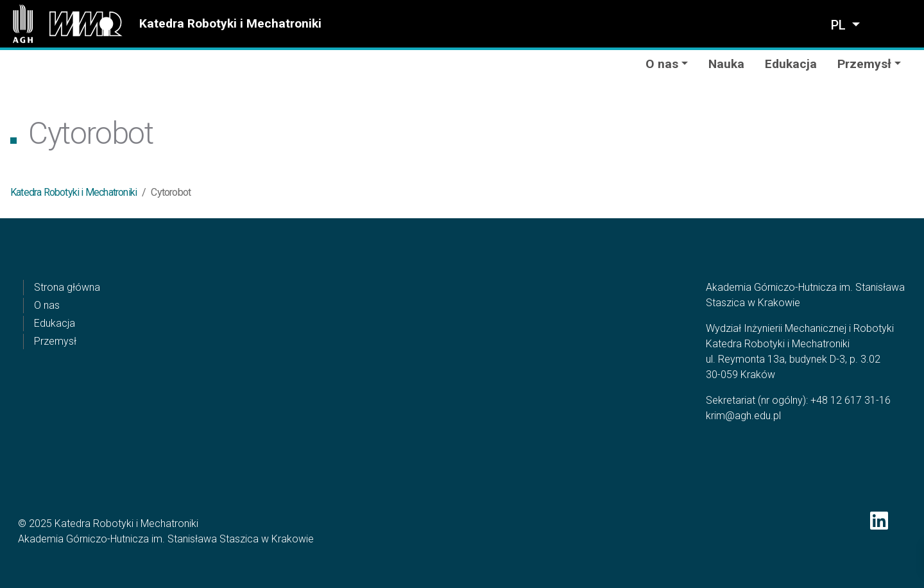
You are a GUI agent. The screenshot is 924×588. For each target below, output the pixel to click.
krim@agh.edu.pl (743, 416)
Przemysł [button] (864, 64)
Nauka (726, 64)
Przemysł (55, 341)
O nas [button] (662, 64)
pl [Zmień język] (840, 25)
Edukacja (791, 64)
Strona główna (67, 287)
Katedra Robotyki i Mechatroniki (230, 23)
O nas (47, 305)
